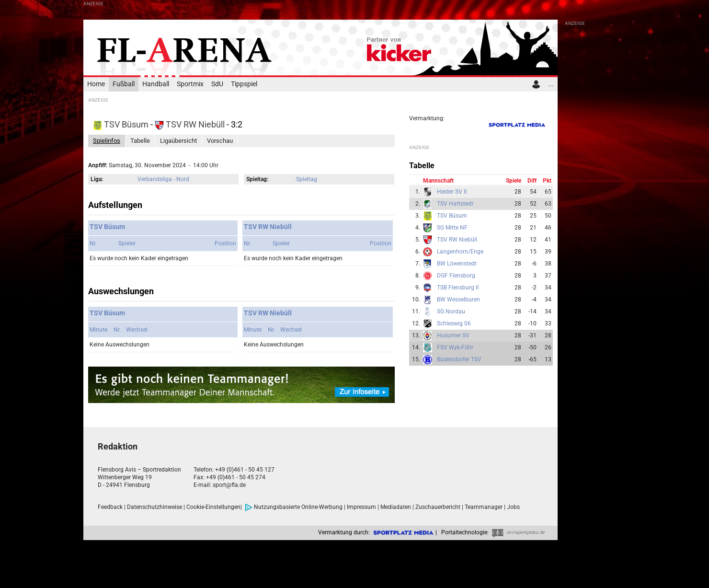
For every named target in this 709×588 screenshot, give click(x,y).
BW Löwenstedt (457, 264)
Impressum (361, 507)
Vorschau (220, 141)
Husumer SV (453, 335)
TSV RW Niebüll (191, 124)
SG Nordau (451, 311)
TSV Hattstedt (455, 204)
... (551, 84)
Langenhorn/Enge (460, 252)
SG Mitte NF (452, 228)
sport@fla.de (229, 485)
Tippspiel (244, 84)
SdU (217, 84)
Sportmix (190, 84)
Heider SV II (452, 192)
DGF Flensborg (456, 276)
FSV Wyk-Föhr (455, 347)
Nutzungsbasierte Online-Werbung (294, 507)
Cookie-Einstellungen (213, 507)
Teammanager (484, 507)
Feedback (110, 507)
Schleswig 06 (454, 323)
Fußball (124, 84)
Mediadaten (396, 507)
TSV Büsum (122, 124)
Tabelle (140, 141)
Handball (156, 84)
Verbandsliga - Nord (163, 179)
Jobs (513, 507)
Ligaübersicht (178, 141)
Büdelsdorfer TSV (459, 359)
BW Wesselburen (458, 300)
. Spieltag (305, 179)
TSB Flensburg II (458, 288)
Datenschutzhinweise (154, 507)
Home (96, 84)
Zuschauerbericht (438, 507)
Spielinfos (107, 141)
